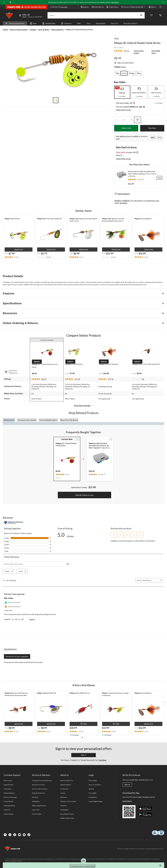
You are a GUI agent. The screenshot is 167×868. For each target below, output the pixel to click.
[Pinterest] (24, 835)
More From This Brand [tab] (69, 420)
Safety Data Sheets (9, 806)
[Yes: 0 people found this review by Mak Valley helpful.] (15, 619)
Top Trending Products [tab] (48, 420)
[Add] (159, 178)
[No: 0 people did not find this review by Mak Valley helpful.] (22, 619)
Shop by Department (15, 23)
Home (5, 29)
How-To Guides (37, 814)
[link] (123, 51)
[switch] (8, 372)
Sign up (127, 785)
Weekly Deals (49, 23)
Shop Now (115, 2)
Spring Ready (101, 23)
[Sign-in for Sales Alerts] (124, 63)
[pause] (10, 2)
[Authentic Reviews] (14, 523)
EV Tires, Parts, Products (40, 789)
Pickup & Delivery (9, 793)
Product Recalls (9, 801)
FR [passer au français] (161, 7)
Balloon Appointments (39, 806)
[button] (141, 15)
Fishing (33, 29)
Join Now (103, 760)
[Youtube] (19, 835)
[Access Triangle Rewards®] (135, 7)
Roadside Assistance (39, 793)
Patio (79, 23)
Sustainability (64, 810)
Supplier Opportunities (67, 818)
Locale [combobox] (23, 571)
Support (85, 7)
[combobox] (151, 580)
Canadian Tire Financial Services (42, 781)
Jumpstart (63, 806)
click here (123, 203)
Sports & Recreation (19, 29)
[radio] (117, 73)
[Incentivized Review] (13, 607)
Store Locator (8, 781)
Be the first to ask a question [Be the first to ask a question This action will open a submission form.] (17, 656)
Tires (88, 23)
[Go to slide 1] (56, 100)
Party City (115, 23)
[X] (10, 835)
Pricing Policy (93, 797)
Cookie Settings (9, 814)
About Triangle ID (66, 785)
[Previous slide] (4, 2)
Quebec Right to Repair (96, 801)
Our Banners (64, 789)
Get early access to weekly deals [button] (82, 866)
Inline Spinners (58, 29)
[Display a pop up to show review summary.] (144, 180)
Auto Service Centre (38, 785)
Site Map (91, 789)
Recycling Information (67, 814)
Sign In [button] (83, 755)
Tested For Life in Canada (68, 801)
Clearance (66, 23)
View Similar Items (156, 52)
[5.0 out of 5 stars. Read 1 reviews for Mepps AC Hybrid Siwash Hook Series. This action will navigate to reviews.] (70, 535)
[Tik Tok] (29, 835)
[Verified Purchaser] (13, 603)
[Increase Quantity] (131, 120)
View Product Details (139, 52)
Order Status (112, 7)
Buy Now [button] (152, 128)
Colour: (118, 67)
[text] (19, 257)
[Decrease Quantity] (116, 120)
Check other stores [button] (123, 110)
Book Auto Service (130, 23)
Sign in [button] (152, 7)
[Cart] (160, 15)
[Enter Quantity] (124, 120)
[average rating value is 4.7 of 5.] (71, 379)
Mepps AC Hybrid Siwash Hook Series (137, 43)
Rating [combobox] (9, 571)
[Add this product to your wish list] (138, 120)
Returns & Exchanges (10, 797)
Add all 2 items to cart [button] (84, 495)
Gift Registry (36, 801)
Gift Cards (35, 797)
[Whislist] (151, 15)
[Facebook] (5, 835)
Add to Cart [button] (126, 128)
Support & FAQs (9, 785)
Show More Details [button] (83, 405)
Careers (63, 793)
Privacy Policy (93, 781)
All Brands (63, 797)
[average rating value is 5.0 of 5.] (120, 51)
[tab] (122, 92)
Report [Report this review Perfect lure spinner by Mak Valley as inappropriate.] (32, 619)
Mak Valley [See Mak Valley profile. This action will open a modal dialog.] (9, 598)
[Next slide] (163, 2)
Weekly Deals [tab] (9, 420)
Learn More (127, 801)
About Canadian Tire (67, 781)
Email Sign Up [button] (98, 7)
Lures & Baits (44, 29)
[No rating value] (137, 379)
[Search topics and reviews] (36, 564)
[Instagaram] (15, 835)
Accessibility (93, 793)
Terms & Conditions (95, 785)
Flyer (33, 23)
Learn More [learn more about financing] (64, 7)
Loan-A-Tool (36, 810)
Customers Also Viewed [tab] (27, 420)
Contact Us (7, 810)
